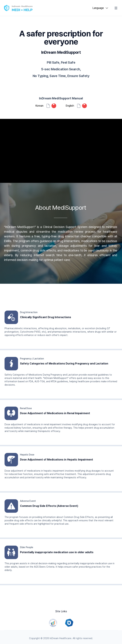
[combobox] (100, 8)
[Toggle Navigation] (116, 8)
